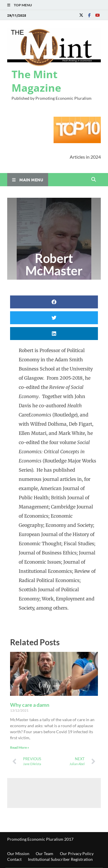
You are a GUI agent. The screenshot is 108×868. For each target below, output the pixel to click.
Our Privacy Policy (77, 853)
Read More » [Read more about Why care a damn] (20, 747)
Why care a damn (30, 705)
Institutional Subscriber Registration (60, 859)
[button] (54, 302)
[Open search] (94, 180)
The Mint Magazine (36, 81)
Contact (14, 859)
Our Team (44, 853)
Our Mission (18, 853)
